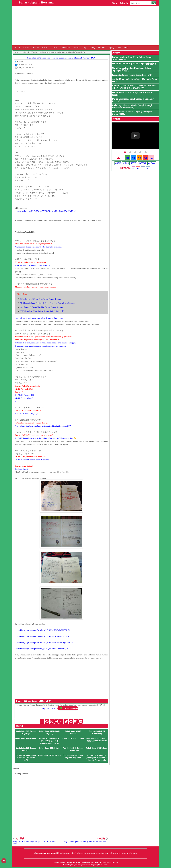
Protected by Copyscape (110, 862)
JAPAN (134, 163)
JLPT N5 (17, 48)
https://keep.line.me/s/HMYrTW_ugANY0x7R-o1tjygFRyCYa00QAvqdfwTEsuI (45, 211)
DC (148, 168)
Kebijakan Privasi (84, 865)
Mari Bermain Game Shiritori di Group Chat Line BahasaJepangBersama (47, 303)
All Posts (152, 163)
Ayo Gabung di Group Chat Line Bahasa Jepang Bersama (42, 307)
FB (143, 168)
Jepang (111, 48)
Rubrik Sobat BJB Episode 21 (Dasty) (26, 732)
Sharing (92, 48)
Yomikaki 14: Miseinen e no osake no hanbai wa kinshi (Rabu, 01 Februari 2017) (61, 58)
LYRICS (126, 163)
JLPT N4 (26, 48)
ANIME (118, 163)
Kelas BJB (26, 52)
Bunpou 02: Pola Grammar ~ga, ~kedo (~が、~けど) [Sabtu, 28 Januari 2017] (49, 741)
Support (94, 865)
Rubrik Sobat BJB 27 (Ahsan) (49, 755)
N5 (128, 158)
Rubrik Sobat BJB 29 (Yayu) (26, 738)
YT (138, 168)
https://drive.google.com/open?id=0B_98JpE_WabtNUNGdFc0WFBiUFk (42, 630)
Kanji (84, 48)
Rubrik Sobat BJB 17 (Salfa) (73, 738)
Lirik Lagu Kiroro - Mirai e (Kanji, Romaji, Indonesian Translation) (132, 106)
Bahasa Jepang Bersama (36, 2)
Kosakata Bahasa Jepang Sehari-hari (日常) (132, 75)
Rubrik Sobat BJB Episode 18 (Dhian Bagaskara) (73, 757)
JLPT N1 (54, 48)
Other (126, 48)
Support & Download (50, 709)
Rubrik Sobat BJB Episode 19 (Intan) (49, 732)
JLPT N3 (36, 48)
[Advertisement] (85, 26)
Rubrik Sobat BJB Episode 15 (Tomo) (26, 749)
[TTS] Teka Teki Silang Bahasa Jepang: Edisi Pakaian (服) (42, 311)
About (114, 3)
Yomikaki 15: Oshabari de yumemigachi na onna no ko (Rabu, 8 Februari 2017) (97, 758)
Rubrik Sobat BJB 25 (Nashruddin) (97, 732)
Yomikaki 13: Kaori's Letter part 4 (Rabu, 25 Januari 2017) (26, 758)
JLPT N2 (45, 48)
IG (134, 168)
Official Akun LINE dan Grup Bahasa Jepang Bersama (41, 299)
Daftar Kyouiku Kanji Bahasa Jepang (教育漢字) (135, 64)
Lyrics (119, 48)
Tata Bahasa (65, 48)
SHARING (142, 163)
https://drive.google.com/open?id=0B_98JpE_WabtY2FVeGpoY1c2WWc (42, 636)
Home (16, 52)
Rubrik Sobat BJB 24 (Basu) (97, 748)
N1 (151, 158)
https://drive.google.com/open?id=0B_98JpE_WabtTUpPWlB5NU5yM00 (42, 649)
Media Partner (103, 865)
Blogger (74, 865)
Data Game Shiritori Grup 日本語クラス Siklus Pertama (97, 740)
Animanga (102, 48)
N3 (139, 158)
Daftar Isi (124, 3)
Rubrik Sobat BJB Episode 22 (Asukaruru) (73, 749)
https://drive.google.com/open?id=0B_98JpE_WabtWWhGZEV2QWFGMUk (44, 643)
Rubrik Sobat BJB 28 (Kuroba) (73, 732)
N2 (145, 158)
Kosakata (76, 48)
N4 (133, 158)
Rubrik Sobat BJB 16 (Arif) (49, 748)
